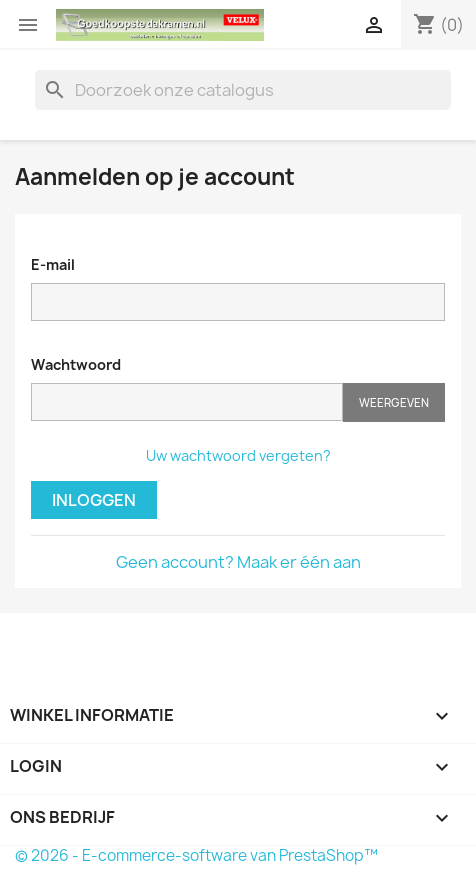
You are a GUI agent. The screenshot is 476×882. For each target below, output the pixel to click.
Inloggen (94, 500)
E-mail (53, 264)
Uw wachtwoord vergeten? (238, 455)
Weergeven (394, 402)
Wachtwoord (76, 364)
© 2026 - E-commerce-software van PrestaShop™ (196, 855)
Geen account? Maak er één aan (238, 562)
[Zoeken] (243, 90)
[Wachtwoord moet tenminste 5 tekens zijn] (187, 402)
